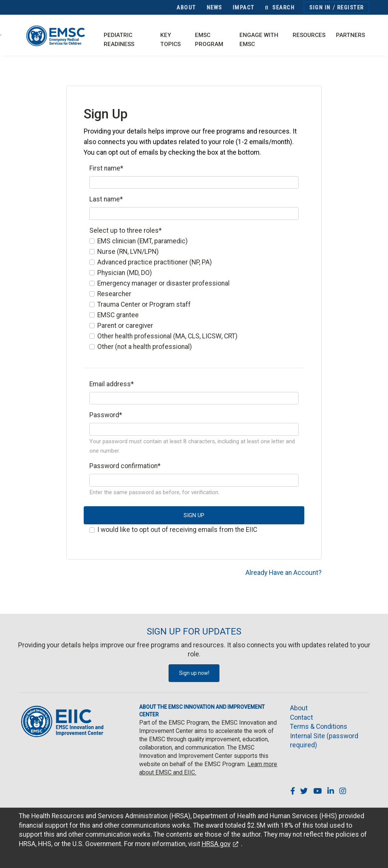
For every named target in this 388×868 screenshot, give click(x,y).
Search (280, 8)
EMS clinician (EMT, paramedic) (143, 241)
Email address (112, 384)
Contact (301, 717)
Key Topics (170, 40)
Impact (244, 8)
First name (106, 168)
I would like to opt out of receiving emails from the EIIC (177, 530)
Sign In (320, 8)
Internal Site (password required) (324, 741)
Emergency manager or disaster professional (163, 283)
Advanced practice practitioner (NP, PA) (155, 262)
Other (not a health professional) (145, 347)
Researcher (114, 294)
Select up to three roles (126, 230)
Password (106, 415)
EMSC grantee (118, 315)
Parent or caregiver (125, 326)
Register (350, 8)
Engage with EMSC (259, 40)
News (214, 8)
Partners (350, 35)
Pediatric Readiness (119, 40)
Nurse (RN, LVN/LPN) (128, 252)
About (186, 8)
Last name (106, 199)
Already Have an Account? (284, 573)
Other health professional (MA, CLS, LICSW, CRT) (167, 336)
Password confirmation (125, 466)
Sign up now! (194, 673)
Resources (309, 35)
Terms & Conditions (319, 727)
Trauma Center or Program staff (144, 304)
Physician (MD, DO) (125, 273)
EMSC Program (209, 40)
